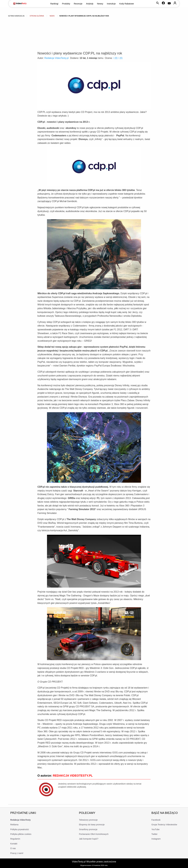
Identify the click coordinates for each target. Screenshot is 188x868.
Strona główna (37, 16)
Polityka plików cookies (21, 834)
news (52, 16)
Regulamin (15, 839)
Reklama (14, 825)
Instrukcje (111, 4)
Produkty (66, 4)
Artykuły (90, 4)
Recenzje (78, 4)
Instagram (156, 839)
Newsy (100, 4)
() (116, 58)
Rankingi (54, 4)
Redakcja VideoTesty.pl (56, 58)
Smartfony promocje (88, 829)
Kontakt (14, 844)
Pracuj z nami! (17, 853)
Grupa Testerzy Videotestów (164, 825)
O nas (13, 848)
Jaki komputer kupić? (89, 839)
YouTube (155, 829)
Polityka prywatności (20, 829)
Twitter (154, 834)
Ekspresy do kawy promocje (92, 825)
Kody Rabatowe (127, 4)
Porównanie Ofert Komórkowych (94, 834)
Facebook (156, 820)
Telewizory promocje (88, 820)
